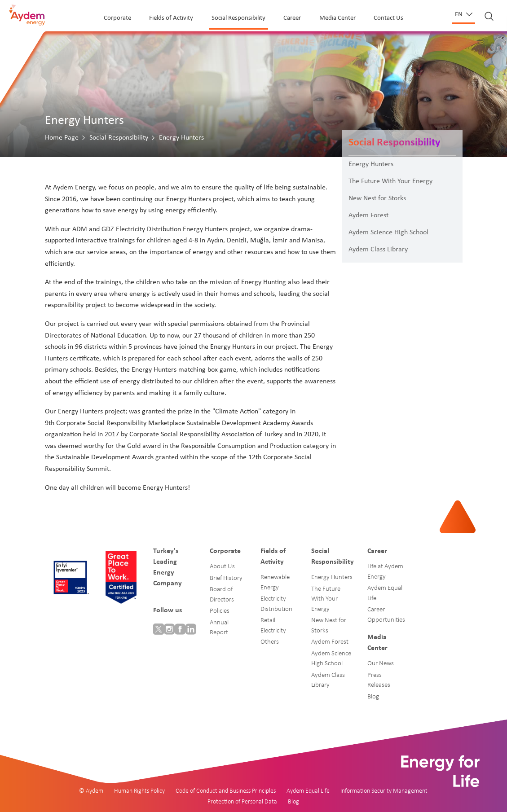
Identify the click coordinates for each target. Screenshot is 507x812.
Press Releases (379, 680)
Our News (381, 664)
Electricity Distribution (276, 604)
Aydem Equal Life (385, 593)
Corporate (117, 18)
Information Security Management (384, 791)
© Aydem (91, 791)
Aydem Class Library (378, 250)
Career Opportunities (386, 615)
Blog (373, 697)
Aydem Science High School (388, 233)
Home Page (62, 138)
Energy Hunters (371, 164)
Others (270, 642)
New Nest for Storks (377, 198)
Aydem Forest (368, 215)
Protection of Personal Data (242, 802)
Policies (220, 611)
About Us (222, 567)
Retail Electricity (273, 626)
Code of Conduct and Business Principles (226, 791)
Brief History (226, 578)
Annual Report (219, 628)
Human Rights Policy (139, 791)
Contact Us (388, 18)
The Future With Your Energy (390, 181)
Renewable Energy (275, 583)
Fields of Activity (171, 18)
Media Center (337, 18)
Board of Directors (222, 595)
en (459, 15)
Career (292, 18)
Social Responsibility (238, 18)
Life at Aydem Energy (385, 572)
